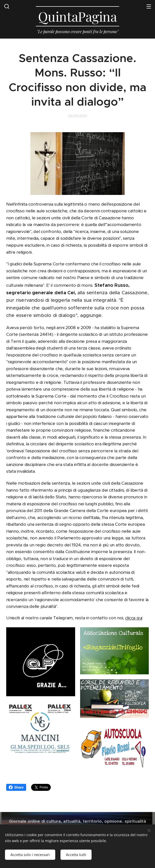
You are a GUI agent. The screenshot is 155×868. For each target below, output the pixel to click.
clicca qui (134, 618)
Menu (149, 6)
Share (16, 787)
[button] (7, 6)
